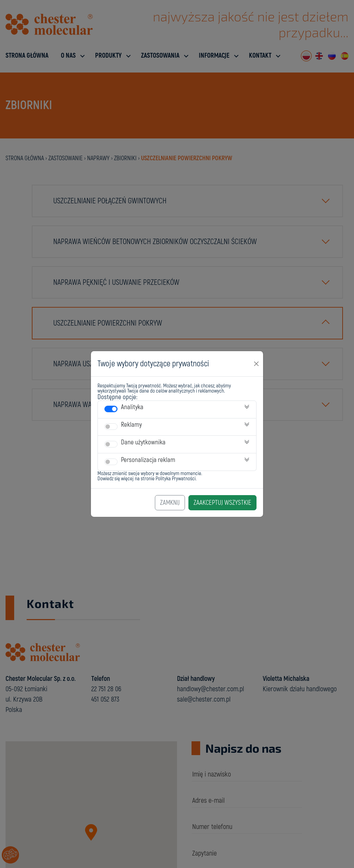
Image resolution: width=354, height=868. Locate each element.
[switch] (111, 409)
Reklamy (131, 425)
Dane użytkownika (143, 442)
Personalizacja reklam (148, 460)
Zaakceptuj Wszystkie (222, 503)
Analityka (132, 407)
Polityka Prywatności (176, 479)
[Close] (257, 364)
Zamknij (170, 503)
